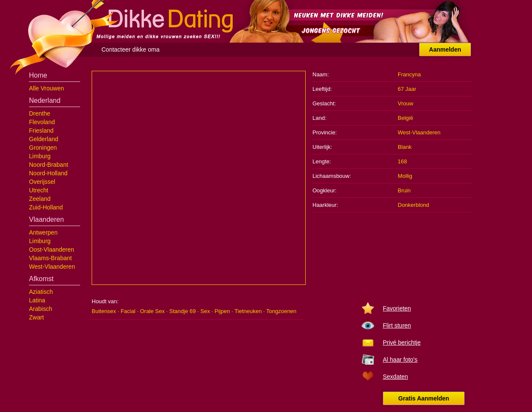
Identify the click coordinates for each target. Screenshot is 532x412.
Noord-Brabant (49, 165)
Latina (37, 300)
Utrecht (39, 190)
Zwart (36, 317)
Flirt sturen (397, 325)
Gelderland (44, 139)
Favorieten (397, 308)
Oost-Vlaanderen (52, 250)
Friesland (41, 131)
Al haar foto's (400, 360)
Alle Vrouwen (46, 88)
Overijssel (42, 182)
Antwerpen (43, 232)
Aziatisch (41, 292)
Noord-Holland (48, 173)
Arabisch (40, 309)
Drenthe (40, 113)
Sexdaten (395, 377)
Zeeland (40, 199)
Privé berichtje (402, 342)
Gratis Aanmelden (424, 398)
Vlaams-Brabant (50, 258)
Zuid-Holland (46, 207)
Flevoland (42, 122)
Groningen (43, 148)
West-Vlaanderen (52, 267)
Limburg (40, 156)
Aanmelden (445, 49)
